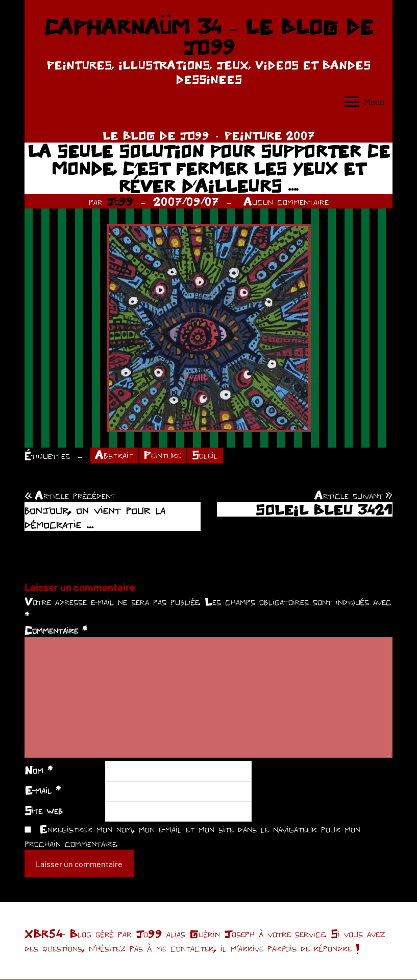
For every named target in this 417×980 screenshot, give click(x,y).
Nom (39, 770)
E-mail (43, 790)
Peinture (163, 455)
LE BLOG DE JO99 (156, 135)
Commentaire (56, 631)
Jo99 (120, 201)
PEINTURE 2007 (270, 135)
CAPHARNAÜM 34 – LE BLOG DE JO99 (208, 37)
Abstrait (115, 455)
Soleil (205, 455)
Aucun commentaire (286, 201)
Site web (44, 810)
